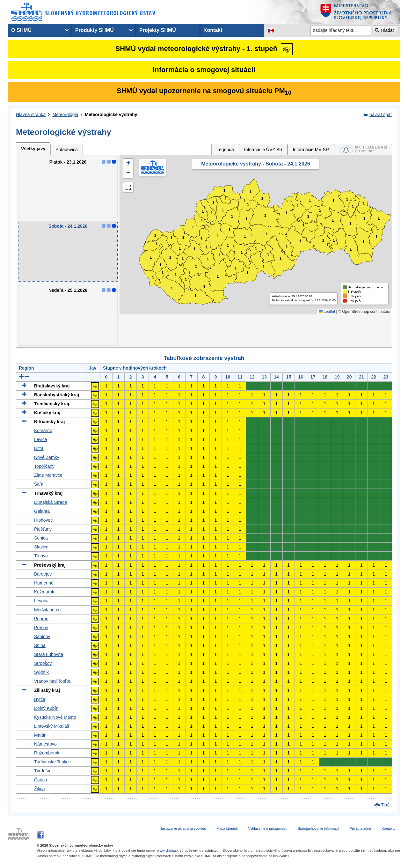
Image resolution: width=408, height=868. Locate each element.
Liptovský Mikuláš (52, 726)
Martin (40, 735)
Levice (40, 439)
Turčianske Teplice (52, 762)
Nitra (39, 448)
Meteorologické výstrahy (111, 114)
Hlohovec (43, 520)
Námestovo (45, 744)
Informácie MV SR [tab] (311, 150)
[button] (128, 164)
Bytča (40, 699)
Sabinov (42, 636)
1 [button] (153, 278)
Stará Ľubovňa (49, 654)
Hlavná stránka (31, 114)
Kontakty (388, 828)
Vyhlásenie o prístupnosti (268, 828)
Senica (41, 538)
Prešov (41, 628)
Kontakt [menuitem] (213, 30)
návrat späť (381, 114)
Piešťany (43, 529)
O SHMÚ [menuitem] (21, 30)
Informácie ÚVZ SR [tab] (263, 150)
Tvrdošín (43, 771)
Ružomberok (47, 753)
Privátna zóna (360, 828)
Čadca (40, 780)
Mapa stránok (227, 828)
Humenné (44, 583)
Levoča (41, 601)
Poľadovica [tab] (66, 150)
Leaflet (327, 312)
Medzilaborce (47, 610)
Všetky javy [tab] (33, 149)
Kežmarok (44, 592)
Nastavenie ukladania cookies (183, 828)
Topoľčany (44, 466)
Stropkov (43, 663)
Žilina (39, 789)
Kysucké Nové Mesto (55, 717)
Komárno (43, 430)
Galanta (42, 511)
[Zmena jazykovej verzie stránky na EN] (271, 30)
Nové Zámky (47, 457)
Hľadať (387, 30)
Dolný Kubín (46, 708)
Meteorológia (65, 114)
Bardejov (43, 574)
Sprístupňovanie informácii (318, 828)
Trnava (41, 556)
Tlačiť (386, 805)
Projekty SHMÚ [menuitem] (158, 30)
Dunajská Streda (51, 502)
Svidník (41, 672)
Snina (40, 645)
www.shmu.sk (168, 850)
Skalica (41, 547)
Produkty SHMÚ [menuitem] (95, 30)
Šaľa (39, 484)
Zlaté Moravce (48, 475)
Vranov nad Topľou (53, 681)
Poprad (41, 619)
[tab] (363, 149)
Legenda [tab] (225, 150)
